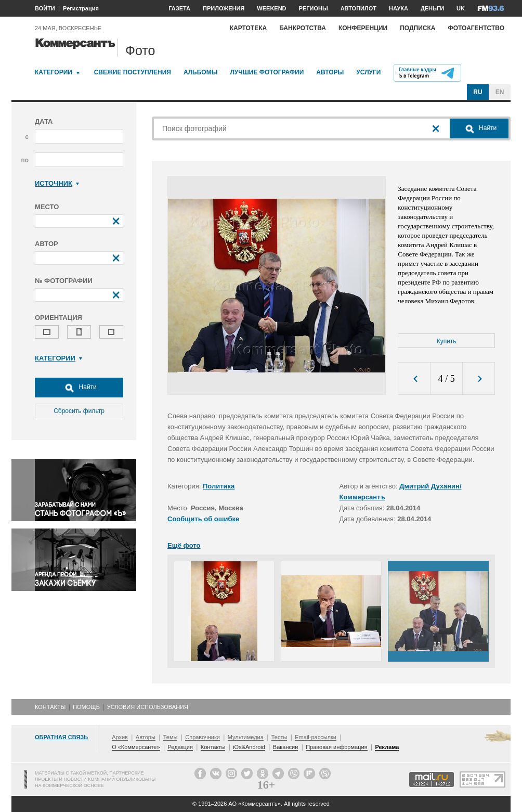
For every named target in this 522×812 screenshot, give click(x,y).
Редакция (180, 747)
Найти (79, 388)
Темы (171, 737)
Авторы (330, 72)
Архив (120, 737)
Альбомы (201, 72)
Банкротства (303, 28)
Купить (447, 341)
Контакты (50, 707)
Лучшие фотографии (267, 72)
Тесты (279, 737)
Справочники (203, 737)
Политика (219, 486)
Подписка (417, 28)
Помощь (86, 707)
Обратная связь (61, 737)
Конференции (363, 28)
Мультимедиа (246, 737)
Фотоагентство (476, 28)
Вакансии (286, 747)
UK (461, 8)
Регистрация (81, 8)
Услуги (368, 72)
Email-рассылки (316, 737)
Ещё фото (184, 545)
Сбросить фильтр (79, 411)
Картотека (249, 28)
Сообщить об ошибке (203, 519)
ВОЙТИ (45, 8)
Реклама (387, 747)
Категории (54, 72)
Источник (57, 183)
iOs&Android (249, 747)
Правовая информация (336, 747)
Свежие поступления (133, 72)
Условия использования (148, 707)
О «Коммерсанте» (136, 747)
